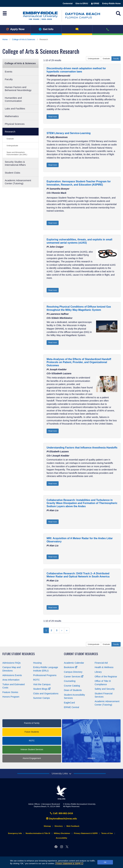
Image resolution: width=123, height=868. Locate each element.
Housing (37, 663)
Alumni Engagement (32, 758)
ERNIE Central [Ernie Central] (71, 707)
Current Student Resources (81, 654)
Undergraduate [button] (94, 59)
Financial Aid (101, 663)
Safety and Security (105, 689)
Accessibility (61, 838)
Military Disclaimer (62, 833)
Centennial (68, 4)
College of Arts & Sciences (24, 40)
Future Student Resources (19, 654)
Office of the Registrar (106, 677)
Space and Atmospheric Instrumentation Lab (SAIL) (17, 153)
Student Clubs (12, 173)
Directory (59, 826)
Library (98, 672)
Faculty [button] (116, 59)
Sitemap (47, 826)
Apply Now (15, 29)
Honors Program (11, 697)
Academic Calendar (74, 663)
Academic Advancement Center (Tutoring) (18, 182)
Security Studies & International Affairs (15, 163)
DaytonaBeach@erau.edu (61, 819)
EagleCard (69, 703)
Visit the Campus (42, 684)
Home (5, 40)
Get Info (46, 29)
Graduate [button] (106, 59)
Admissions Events (12, 675)
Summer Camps (41, 698)
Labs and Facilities (15, 109)
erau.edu (61, 792)
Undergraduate (12, 146)
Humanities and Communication (13, 99)
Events (9, 72)
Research (10, 132)
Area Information (11, 680)
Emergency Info (15, 833)
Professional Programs (45, 675)
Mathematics (12, 116)
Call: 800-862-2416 (61, 813)
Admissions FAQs (12, 663)
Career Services (74, 677)
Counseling (70, 681)
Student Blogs (42, 689)
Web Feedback (73, 826)
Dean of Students (73, 690)
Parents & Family (32, 723)
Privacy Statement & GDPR (69, 864)
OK (105, 862)
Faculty (9, 79)
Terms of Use (107, 833)
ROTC (36, 680)
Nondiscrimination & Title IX (38, 833)
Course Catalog (72, 686)
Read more (53, 117)
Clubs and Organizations (46, 694)
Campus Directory (73, 672)
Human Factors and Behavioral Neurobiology (18, 89)
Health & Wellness (104, 667)
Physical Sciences (15, 124)
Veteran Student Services (32, 749)
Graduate (10, 139)
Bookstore (71, 667)
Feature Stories (10, 692)
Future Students (32, 732)
